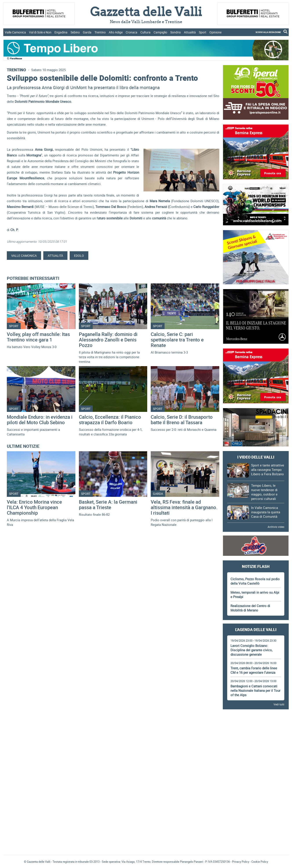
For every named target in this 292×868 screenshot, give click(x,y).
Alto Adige (116, 32)
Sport (203, 32)
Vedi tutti (279, 704)
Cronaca (131, 32)
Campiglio (160, 32)
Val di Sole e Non (40, 32)
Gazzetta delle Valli (256, 823)
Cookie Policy (260, 862)
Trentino (100, 32)
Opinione (215, 32)
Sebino (75, 32)
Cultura (145, 32)
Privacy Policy (241, 862)
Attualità (190, 32)
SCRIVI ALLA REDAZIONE (268, 32)
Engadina (61, 32)
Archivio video (276, 527)
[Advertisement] (256, 725)
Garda (87, 32)
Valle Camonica (15, 32)
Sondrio (176, 32)
